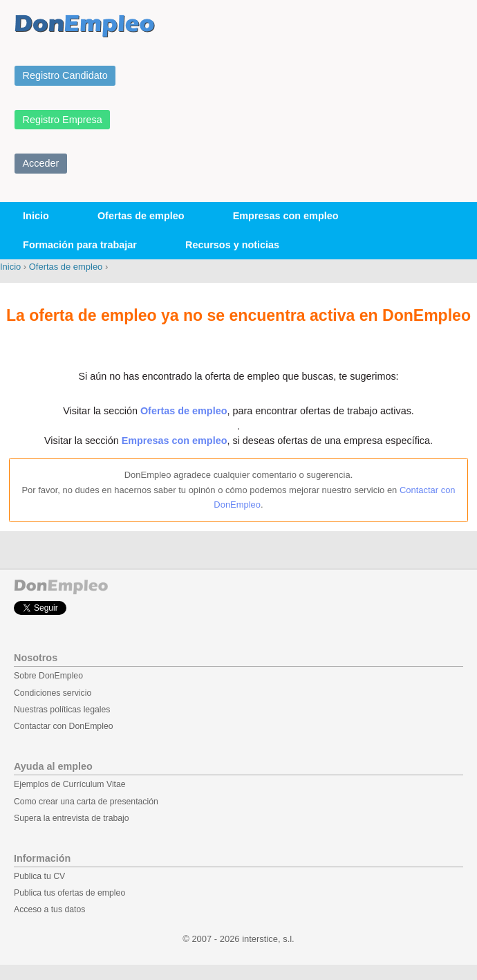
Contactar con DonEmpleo (64, 726)
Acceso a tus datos (49, 909)
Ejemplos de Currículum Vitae (70, 784)
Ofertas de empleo (141, 216)
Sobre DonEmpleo (48, 676)
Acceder (41, 163)
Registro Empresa (63, 120)
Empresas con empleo (286, 216)
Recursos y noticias (232, 245)
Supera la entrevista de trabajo (72, 818)
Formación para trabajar (80, 245)
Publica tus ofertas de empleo (69, 893)
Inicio (36, 216)
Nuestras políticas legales (62, 710)
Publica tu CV (39, 876)
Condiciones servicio (53, 693)
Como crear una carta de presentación (86, 802)
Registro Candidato (65, 75)
